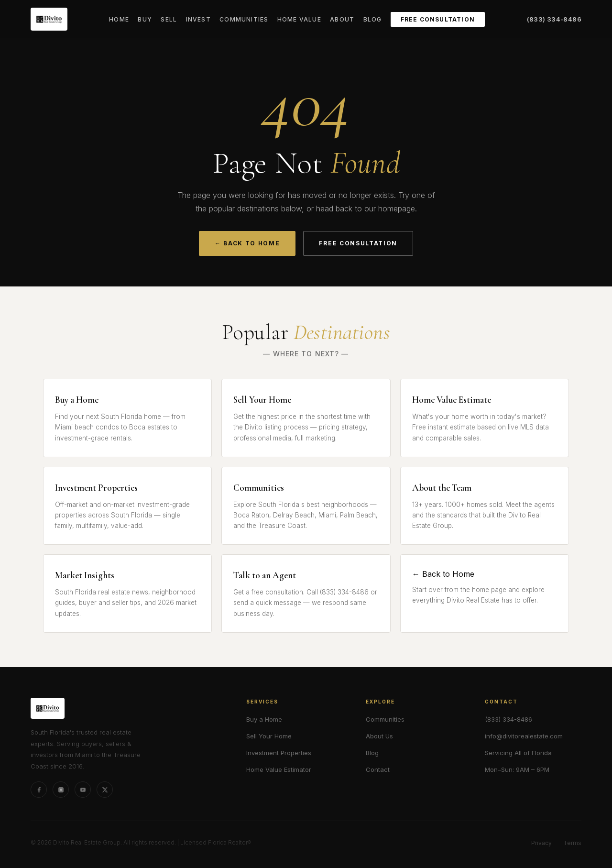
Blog (373, 19)
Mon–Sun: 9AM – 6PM (517, 769)
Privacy (541, 843)
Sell (169, 19)
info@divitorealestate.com (524, 736)
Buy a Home (264, 719)
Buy (145, 19)
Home (119, 19)
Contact (378, 769)
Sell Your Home (269, 736)
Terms (572, 843)
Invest (198, 19)
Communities (244, 19)
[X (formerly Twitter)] (105, 790)
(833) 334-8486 (554, 19)
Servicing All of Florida (518, 753)
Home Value (299, 19)
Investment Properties (279, 753)
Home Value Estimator (279, 769)
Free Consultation (438, 19)
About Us (379, 736)
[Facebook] (39, 790)
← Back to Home (247, 243)
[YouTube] (83, 790)
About (342, 19)
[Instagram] (61, 790)
